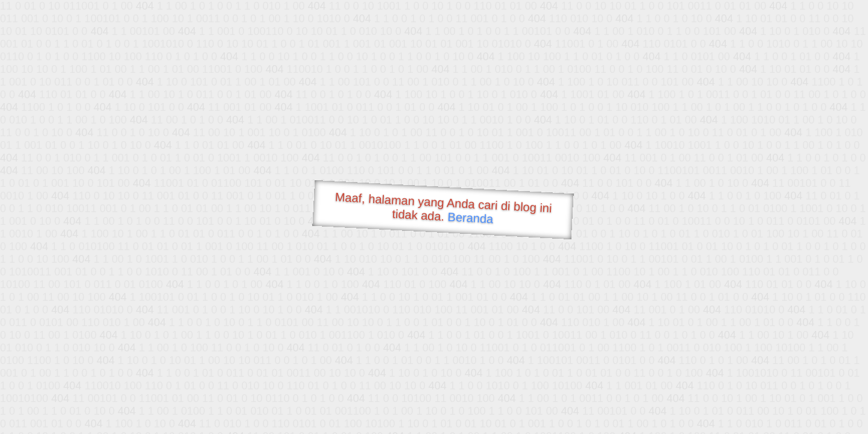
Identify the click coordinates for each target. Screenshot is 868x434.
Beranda (470, 218)
